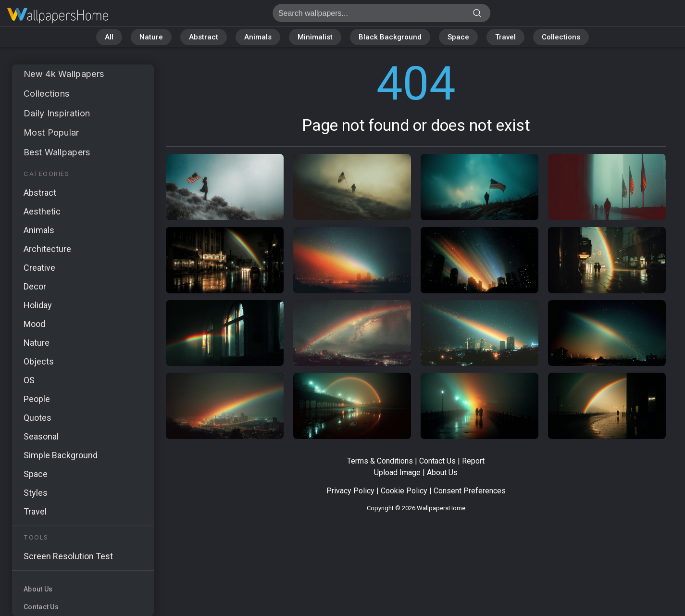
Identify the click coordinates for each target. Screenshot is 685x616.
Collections (561, 37)
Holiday (38, 305)
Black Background (390, 37)
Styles (36, 493)
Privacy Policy (350, 491)
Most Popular (51, 132)
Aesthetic (42, 211)
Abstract (204, 37)
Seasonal (41, 436)
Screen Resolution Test (68, 556)
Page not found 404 (58, 16)
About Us (38, 589)
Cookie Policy (404, 491)
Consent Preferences (470, 491)
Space (458, 37)
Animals (258, 37)
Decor (35, 286)
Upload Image (397, 472)
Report (473, 461)
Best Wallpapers (57, 152)
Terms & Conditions (380, 461)
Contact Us (41, 607)
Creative (39, 268)
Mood (34, 324)
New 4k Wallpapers (64, 74)
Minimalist (315, 37)
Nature (151, 37)
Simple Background (61, 455)
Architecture (47, 249)
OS (29, 380)
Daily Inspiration (57, 113)
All (109, 37)
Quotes (37, 418)
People (37, 399)
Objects (39, 361)
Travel (505, 37)
